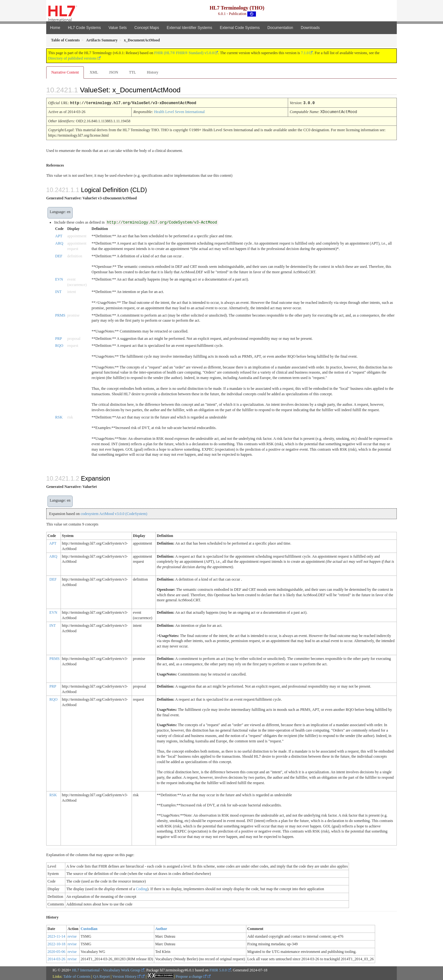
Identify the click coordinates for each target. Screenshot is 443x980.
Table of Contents (77, 976)
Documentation (280, 28)
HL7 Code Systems (84, 28)
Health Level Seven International (179, 111)
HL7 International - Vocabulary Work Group (106, 969)
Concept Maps (147, 28)
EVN (59, 279)
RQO (59, 345)
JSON (114, 72)
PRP (58, 338)
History (153, 72)
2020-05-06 (56, 951)
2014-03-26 (56, 958)
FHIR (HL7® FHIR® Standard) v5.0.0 (184, 53)
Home (55, 28)
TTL (133, 72)
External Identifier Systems (189, 28)
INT (58, 291)
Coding (141, 888)
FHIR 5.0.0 (218, 969)
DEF (59, 255)
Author (161, 928)
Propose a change (191, 976)
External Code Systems (240, 28)
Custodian (89, 928)
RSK (59, 417)
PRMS (60, 315)
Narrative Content (65, 72)
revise (72, 936)
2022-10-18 (56, 943)
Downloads (310, 28)
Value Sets (117, 28)
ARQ (59, 243)
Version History (127, 976)
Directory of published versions (72, 58)
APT (59, 235)
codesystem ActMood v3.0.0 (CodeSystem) (114, 513)
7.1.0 (305, 53)
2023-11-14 (56, 936)
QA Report (101, 976)
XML (94, 72)
